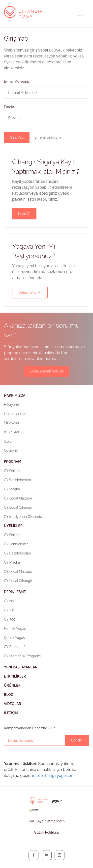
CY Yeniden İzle (16, 544)
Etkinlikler (15, 676)
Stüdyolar (12, 423)
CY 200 (10, 601)
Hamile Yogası (15, 629)
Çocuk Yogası (15, 638)
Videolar (13, 704)
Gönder (77, 740)
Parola (9, 107)
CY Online (12, 471)
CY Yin (9, 610)
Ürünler (12, 685)
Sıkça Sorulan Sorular (46, 371)
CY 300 (10, 619)
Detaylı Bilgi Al (30, 292)
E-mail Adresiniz (17, 81)
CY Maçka (12, 489)
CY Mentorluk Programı (23, 656)
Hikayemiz (12, 405)
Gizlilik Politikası (46, 832)
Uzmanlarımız (15, 414)
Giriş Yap (17, 137)
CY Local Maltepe (18, 498)
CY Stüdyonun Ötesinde (23, 517)
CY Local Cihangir (18, 507)
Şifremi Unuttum (48, 137)
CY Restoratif (14, 647)
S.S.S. (8, 441)
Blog (9, 695)
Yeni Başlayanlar (21, 667)
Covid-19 (11, 450)
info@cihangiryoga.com (53, 776)
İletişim (11, 713)
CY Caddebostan (17, 480)
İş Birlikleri (12, 432)
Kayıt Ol (24, 214)
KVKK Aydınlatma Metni (46, 821)
